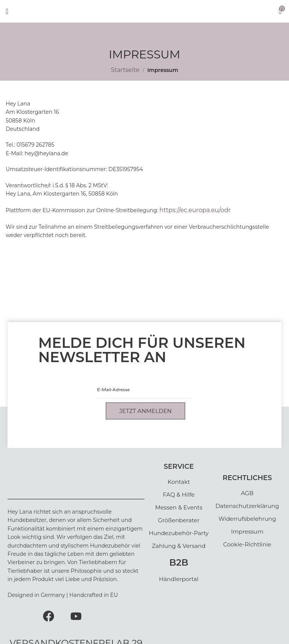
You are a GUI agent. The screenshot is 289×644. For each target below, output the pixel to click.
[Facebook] (49, 615)
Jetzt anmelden (145, 411)
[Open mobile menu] (7, 11)
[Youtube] (76, 615)
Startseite (125, 70)
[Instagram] (21, 615)
